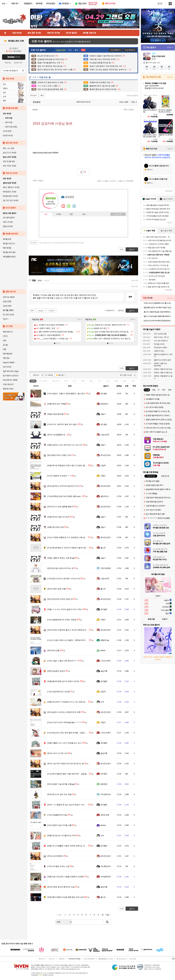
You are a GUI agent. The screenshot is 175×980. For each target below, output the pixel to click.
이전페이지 (110, 310)
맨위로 (121, 310)
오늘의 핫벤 (7, 301)
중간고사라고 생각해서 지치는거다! (64, 579)
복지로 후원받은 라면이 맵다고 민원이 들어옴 (68, 465)
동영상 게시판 (8, 226)
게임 (91, 381)
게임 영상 (6, 358)
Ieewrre (103, 825)
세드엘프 (104, 394)
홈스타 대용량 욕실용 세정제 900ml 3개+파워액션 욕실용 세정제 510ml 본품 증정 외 (158, 312)
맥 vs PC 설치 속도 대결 (59, 794)
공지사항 (133, 959)
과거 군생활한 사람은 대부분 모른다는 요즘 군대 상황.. (71, 846)
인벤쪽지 (63, 206)
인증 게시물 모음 (9, 161)
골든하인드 (105, 496)
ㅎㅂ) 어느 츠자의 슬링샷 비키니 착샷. (65, 609)
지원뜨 (103, 476)
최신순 (47, 281)
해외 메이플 (7, 248)
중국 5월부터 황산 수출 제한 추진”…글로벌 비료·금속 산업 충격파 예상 (78, 774)
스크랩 (105, 181)
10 (103, 915)
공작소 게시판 (8, 222)
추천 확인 (130, 181)
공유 (99, 181)
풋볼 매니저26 (8, 389)
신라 (102, 702)
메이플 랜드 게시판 (10, 192)
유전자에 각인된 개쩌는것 (60, 599)
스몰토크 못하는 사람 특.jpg (61, 558)
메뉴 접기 (118, 214)
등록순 (40, 281)
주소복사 (33, 243)
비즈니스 (52, 959)
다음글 (40, 311)
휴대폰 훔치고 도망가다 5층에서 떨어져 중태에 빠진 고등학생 (74, 548)
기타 (133, 381)
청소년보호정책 (89, 959)
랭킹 (71, 214)
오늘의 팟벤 (7, 306)
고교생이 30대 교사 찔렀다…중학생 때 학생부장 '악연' (71, 640)
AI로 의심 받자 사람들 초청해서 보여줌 (65, 877)
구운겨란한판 (106, 568)
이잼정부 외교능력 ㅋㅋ (59, 476)
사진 (108, 381)
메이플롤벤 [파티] (9, 257)
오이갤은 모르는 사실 (58, 866)
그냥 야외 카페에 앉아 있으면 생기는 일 (65, 764)
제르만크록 (105, 815)
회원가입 (8, 63)
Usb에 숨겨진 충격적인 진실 (61, 887)
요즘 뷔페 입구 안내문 (58, 692)
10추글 (50, 375)
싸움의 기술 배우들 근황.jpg (61, 784)
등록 (130, 297)
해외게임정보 (8, 354)
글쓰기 (132, 368)
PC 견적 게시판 (8, 315)
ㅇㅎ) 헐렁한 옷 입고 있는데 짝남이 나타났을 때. (69, 805)
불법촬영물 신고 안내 (106, 959)
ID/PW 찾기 (18, 63)
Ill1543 (103, 650)
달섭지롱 (104, 671)
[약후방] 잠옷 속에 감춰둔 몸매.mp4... (65, 496)
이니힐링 (69, 206)
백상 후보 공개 (56, 527)
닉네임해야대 (106, 877)
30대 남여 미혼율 (57, 404)
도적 (4, 97)
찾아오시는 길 (121, 959)
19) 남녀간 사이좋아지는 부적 (61, 835)
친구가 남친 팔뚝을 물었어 (60, 507)
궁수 (4, 93)
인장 (46, 214)
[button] (55, 343)
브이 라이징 (7, 367)
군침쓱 (103, 692)
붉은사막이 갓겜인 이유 (59, 455)
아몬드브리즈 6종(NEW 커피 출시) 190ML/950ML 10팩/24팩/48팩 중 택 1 (158, 303)
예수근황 (53, 650)
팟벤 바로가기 (8, 332)
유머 (66, 381)
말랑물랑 (35, 102)
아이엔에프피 (106, 794)
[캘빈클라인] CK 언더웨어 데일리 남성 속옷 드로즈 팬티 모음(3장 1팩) (158, 307)
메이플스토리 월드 (9, 252)
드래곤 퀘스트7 (8, 384)
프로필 (59, 214)
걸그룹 (5, 345)
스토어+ (170, 77)
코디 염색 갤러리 (9, 218)
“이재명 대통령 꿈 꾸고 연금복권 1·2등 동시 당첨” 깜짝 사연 (73, 537)
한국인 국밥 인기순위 (58, 517)
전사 (4, 84)
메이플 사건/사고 (9, 244)
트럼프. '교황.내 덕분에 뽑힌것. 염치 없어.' (66, 394)
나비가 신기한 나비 (57, 753)
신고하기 (113, 181)
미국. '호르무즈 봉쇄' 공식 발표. (62, 424)
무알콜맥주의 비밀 (57, 815)
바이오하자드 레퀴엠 (10, 380)
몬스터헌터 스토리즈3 (11, 376)
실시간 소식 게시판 (10, 153)
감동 (124, 381)
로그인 (160, 4)
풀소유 (103, 548)
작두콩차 (104, 774)
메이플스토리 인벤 (16, 41)
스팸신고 (121, 181)
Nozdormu (104, 404)
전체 (33, 381)
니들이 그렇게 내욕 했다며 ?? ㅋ (63, 661)
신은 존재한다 (55, 856)
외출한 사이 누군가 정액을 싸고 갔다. (65, 743)
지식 (99, 381)
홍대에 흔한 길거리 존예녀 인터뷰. (63, 681)
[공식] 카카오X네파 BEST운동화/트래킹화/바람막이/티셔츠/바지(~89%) (158, 321)
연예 (56, 381)
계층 (116, 381)
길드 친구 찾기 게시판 (11, 200)
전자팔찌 (104, 609)
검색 (23, 70)
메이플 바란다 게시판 (10, 196)
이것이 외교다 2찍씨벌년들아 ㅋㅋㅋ (64, 722)
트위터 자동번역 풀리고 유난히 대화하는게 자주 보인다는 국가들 (75, 630)
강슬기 (103, 414)
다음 (107, 915)
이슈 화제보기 (130, 50)
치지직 (5, 336)
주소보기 (33, 95)
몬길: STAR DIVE (158, 56)
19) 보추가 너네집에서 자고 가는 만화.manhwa (68, 702)
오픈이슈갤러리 (132, 96)
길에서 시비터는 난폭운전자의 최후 (64, 712)
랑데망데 (104, 784)
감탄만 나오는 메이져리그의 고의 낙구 (65, 445)
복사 (42, 95)
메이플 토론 (7, 239)
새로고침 (135, 281)
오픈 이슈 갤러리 (9, 297)
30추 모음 (8, 122)
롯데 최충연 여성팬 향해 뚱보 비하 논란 (65, 897)
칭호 (84, 214)
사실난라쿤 (105, 435)
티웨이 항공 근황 (56, 589)
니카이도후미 (106, 661)
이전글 (51, 311)
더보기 (74, 206)
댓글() (131, 110)
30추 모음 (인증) (10, 127)
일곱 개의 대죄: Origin (11, 371)
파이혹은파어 (106, 866)
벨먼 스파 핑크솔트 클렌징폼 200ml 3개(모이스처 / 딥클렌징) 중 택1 (158, 316)
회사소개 (42, 959)
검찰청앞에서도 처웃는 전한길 (62, 620)
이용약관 (61, 959)
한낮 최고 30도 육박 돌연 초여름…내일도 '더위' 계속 (71, 733)
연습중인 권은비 (56, 671)
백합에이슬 (105, 640)
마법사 (5, 88)
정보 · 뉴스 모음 (8, 148)
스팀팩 (103, 465)
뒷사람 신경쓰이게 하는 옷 (60, 568)
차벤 (4, 341)
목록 (125, 110)
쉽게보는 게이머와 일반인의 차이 (63, 486)
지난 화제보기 (116, 50)
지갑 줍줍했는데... (57, 435)
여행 (4, 349)
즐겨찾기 (62, 375)
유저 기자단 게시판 (10, 166)
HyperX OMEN (9, 362)
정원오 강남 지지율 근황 (59, 825)
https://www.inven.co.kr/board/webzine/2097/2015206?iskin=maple (62, 243)
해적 (4, 101)
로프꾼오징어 (106, 455)
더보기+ (80, 319)
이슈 (43, 381)
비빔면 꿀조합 (55, 414)
